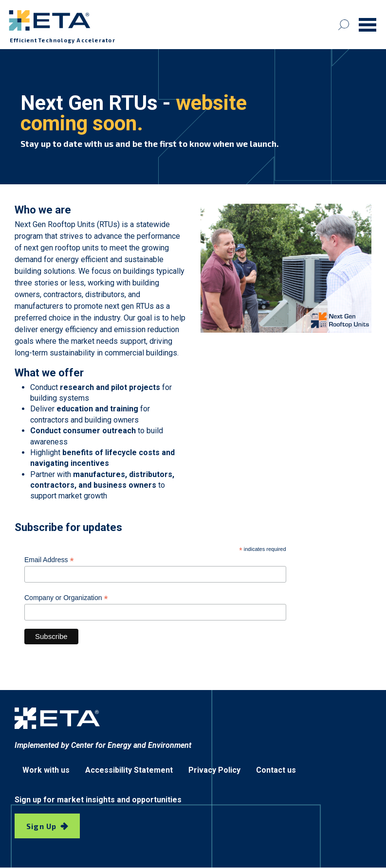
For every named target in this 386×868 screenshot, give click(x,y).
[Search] (344, 25)
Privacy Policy (214, 770)
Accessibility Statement (129, 770)
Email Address (49, 560)
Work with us (46, 770)
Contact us (276, 770)
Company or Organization (66, 598)
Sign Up (41, 826)
